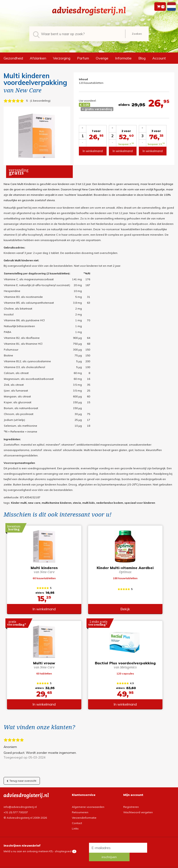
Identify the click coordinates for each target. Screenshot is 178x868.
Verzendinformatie (84, 819)
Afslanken (38, 58)
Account (159, 58)
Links (75, 829)
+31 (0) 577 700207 (16, 813)
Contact (77, 824)
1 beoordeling (40, 101)
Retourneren (80, 813)
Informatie (123, 58)
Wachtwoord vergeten (138, 813)
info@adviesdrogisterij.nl (20, 808)
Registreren (131, 808)
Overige (102, 58)
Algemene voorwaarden (88, 808)
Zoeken (137, 34)
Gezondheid (13, 58)
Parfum (83, 58)
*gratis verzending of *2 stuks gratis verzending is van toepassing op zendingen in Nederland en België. (89, 865)
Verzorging (62, 58)
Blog (142, 58)
